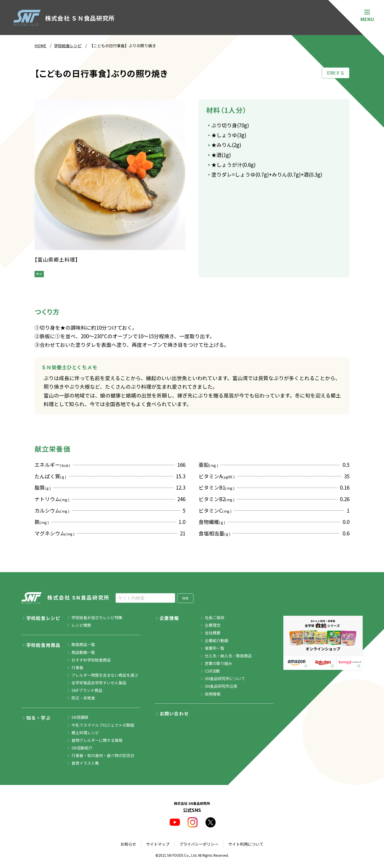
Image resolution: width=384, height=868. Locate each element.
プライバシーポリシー (199, 844)
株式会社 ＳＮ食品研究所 (64, 18)
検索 (185, 598)
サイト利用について (246, 844)
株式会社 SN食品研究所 (66, 598)
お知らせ (128, 844)
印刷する (336, 73)
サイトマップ (158, 844)
